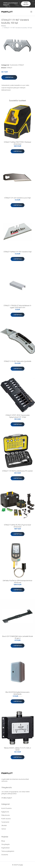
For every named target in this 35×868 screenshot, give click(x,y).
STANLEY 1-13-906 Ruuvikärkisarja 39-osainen (17, 471)
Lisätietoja (9, 77)
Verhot (4, 829)
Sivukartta (5, 855)
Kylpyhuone (5, 812)
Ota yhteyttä (5, 844)
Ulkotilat (4, 825)
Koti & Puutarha (6, 808)
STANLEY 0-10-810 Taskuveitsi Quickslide (18, 361)
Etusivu (4, 26)
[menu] (31, 12)
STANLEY (21, 65)
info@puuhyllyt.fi (7, 798)
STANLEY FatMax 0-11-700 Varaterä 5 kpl (18, 252)
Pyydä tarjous (26, 4)
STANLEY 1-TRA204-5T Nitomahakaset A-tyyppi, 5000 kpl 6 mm (18, 306)
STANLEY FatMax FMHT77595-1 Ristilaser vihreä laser (18, 143)
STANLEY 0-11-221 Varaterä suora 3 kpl (17, 198)
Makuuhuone (6, 815)
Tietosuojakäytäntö (8, 851)
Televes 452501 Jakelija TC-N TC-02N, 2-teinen (18, 749)
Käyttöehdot (6, 848)
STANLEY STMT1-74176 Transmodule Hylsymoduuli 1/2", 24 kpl (18, 416)
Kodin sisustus (6, 819)
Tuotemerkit (14, 65)
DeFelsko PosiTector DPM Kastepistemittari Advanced (17, 582)
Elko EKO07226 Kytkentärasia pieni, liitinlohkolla (18, 693)
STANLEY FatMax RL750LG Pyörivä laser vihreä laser (18, 526)
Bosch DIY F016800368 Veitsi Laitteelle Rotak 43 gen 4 (18, 637)
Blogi (3, 841)
